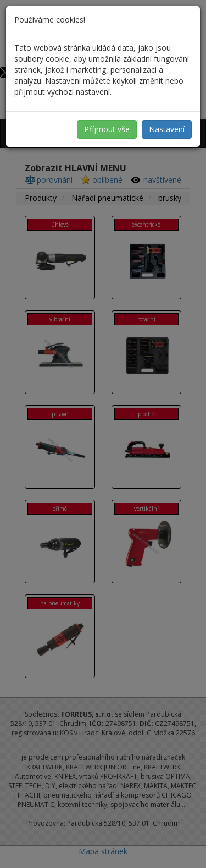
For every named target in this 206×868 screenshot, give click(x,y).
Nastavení (167, 129)
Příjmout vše (107, 129)
